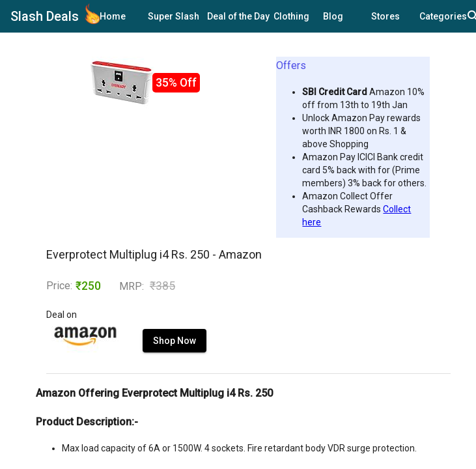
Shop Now (175, 341)
